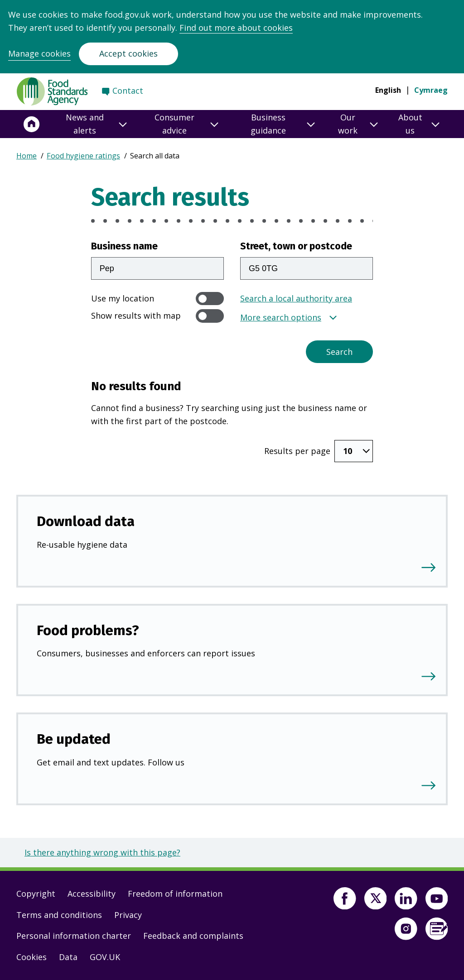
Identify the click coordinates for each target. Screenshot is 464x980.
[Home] (32, 124)
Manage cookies (39, 53)
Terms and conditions (59, 915)
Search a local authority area (296, 298)
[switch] (210, 299)
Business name (124, 246)
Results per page (297, 451)
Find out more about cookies (236, 28)
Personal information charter (74, 936)
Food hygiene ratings (83, 156)
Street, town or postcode (296, 246)
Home (27, 156)
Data (68, 957)
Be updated (74, 739)
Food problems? (88, 630)
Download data (86, 521)
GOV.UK (105, 957)
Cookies (31, 957)
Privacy (128, 915)
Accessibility (92, 894)
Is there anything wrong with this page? (102, 852)
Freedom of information (175, 894)
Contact (128, 91)
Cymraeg (431, 90)
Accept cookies (128, 53)
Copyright (36, 894)
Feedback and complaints (193, 936)
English (388, 90)
